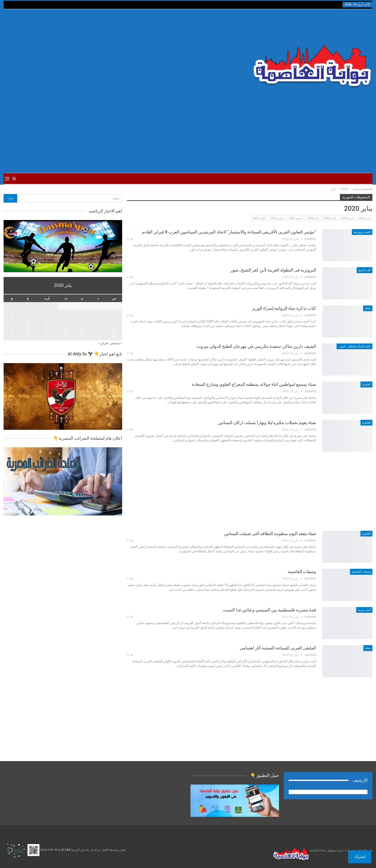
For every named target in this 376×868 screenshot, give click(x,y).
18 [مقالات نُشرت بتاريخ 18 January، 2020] (114, 329)
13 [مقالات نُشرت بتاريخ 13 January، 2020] (82, 321)
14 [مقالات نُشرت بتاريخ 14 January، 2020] (66, 321)
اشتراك (360, 857)
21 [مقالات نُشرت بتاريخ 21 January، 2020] (66, 329)
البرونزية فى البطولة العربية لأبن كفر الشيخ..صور (273, 270)
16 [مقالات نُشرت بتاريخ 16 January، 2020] (28, 321)
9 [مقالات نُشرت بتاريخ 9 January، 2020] (28, 314)
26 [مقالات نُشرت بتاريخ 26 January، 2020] (98, 337)
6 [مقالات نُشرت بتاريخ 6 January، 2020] (82, 314)
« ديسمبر (116, 343)
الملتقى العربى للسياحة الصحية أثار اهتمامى (278, 648)
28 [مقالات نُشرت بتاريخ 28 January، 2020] (66, 337)
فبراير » (103, 343)
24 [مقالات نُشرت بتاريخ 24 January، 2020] (12, 329)
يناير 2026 (313, 218)
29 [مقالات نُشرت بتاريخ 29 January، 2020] (47, 337)
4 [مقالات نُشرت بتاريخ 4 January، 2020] (114, 314)
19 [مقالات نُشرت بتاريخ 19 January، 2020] (98, 329)
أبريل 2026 (365, 218)
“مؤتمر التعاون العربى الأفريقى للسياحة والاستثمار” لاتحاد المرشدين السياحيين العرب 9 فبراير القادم (229, 232)
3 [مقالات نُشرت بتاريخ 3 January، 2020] (12, 306)
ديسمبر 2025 (296, 218)
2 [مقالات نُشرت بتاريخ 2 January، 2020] (28, 306)
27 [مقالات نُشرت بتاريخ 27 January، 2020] (82, 337)
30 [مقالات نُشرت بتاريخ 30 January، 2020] (28, 337)
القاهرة (366, 384)
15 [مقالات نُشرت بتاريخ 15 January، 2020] (47, 321)
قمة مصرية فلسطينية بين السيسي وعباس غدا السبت (270, 610)
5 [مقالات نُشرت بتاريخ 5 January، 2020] (98, 314)
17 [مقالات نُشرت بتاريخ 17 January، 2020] (12, 321)
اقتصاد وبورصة (362, 232)
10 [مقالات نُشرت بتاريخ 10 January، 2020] (12, 314)
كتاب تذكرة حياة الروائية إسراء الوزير (284, 308)
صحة (368, 648)
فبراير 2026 (330, 218)
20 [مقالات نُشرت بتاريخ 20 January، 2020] (82, 329)
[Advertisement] (126, 55)
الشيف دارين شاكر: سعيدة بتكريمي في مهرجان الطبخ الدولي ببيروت (256, 346)
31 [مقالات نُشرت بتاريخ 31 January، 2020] (12, 337)
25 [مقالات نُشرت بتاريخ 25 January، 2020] (114, 337)
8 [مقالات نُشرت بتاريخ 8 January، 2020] (47, 314)
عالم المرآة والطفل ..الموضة (354, 346)
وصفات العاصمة (361, 572)
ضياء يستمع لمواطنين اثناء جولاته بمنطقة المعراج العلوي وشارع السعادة (254, 384)
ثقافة (368, 308)
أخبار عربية (364, 610)
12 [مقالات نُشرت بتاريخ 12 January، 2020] (98, 321)
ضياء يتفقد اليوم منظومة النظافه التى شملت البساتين (270, 534)
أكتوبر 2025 (259, 218)
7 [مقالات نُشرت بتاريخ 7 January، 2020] (66, 314)
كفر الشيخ (365, 270)
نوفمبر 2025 (277, 218)
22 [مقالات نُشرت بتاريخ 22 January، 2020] (47, 329)
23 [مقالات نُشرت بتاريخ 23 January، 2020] (28, 329)
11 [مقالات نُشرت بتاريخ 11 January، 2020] (114, 321)
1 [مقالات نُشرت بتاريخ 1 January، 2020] (47, 306)
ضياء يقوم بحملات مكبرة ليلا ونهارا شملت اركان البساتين (267, 423)
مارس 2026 (347, 218)
